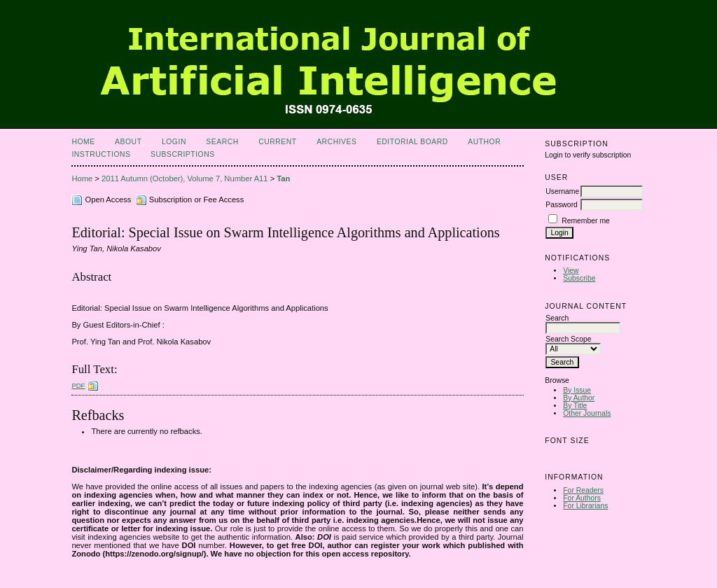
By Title (575, 406)
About (128, 142)
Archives (336, 142)
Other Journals (587, 413)
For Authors (582, 498)
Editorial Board (412, 142)
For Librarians (585, 506)
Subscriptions (183, 154)
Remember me (586, 221)
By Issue (577, 390)
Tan (283, 178)
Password (562, 205)
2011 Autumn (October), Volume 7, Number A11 (185, 178)
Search (222, 142)
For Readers (583, 490)
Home (83, 142)
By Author (579, 398)
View (571, 271)
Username (562, 191)
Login (174, 142)
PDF (78, 385)
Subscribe (579, 278)
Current (277, 142)
